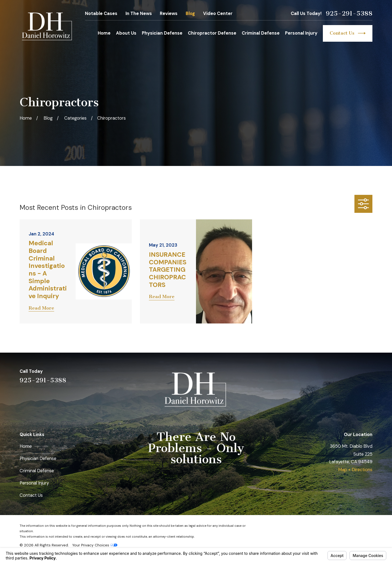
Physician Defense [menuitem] (162, 33)
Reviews (169, 13)
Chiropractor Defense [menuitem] (212, 33)
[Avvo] (355, 376)
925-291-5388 (349, 14)
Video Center (218, 13)
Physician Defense (38, 458)
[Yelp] (327, 376)
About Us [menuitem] (126, 33)
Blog (190, 13)
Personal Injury (34, 483)
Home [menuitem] (104, 33)
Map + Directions (355, 470)
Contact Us (348, 33)
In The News (139, 13)
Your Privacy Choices (95, 545)
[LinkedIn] (341, 376)
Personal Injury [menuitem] (301, 33)
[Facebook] (369, 376)
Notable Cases (101, 13)
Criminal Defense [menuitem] (261, 33)
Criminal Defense (37, 471)
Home (26, 446)
